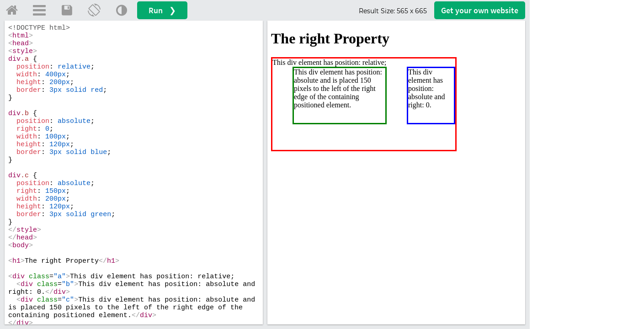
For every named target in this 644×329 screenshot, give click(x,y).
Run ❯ (162, 10)
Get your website (480, 10)
